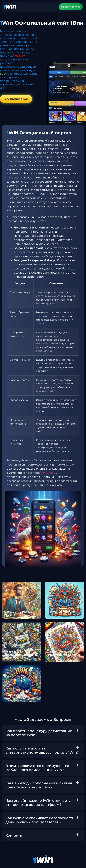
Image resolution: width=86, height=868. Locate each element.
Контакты (14, 835)
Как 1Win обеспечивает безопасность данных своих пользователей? (40, 820)
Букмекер (48, 473)
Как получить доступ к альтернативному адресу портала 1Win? (42, 750)
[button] (43, 733)
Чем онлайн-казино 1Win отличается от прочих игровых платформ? (39, 803)
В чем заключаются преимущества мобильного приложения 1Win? (37, 768)
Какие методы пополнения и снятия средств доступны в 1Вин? (39, 785)
